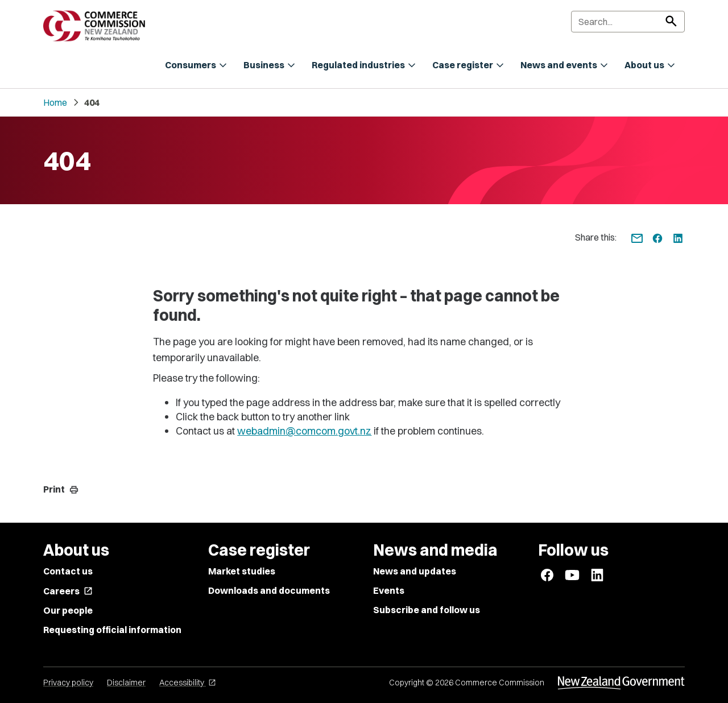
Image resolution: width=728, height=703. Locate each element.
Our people (68, 610)
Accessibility (188, 683)
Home (55, 102)
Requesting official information (112, 630)
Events (389, 590)
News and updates (415, 571)
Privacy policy (68, 683)
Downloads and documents (269, 590)
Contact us (68, 571)
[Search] (628, 22)
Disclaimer (126, 683)
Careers (68, 591)
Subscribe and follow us (427, 610)
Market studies (242, 571)
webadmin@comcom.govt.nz (304, 431)
